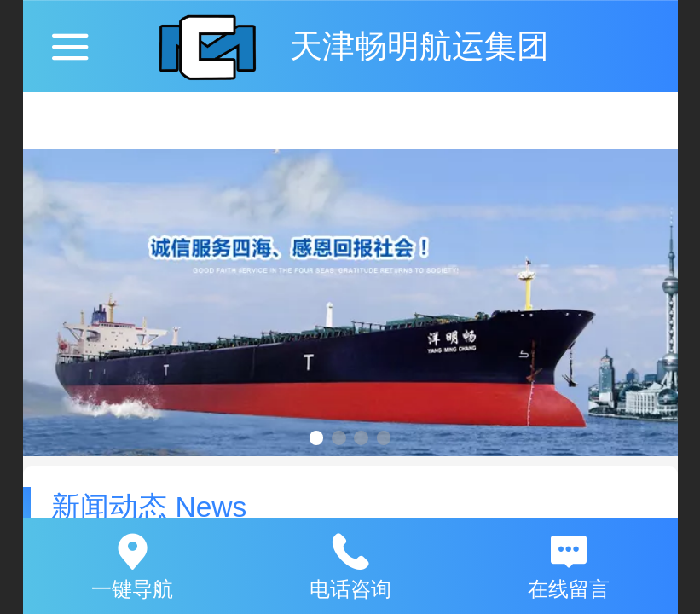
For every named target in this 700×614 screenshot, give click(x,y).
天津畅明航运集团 (419, 46)
